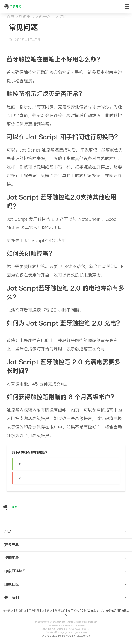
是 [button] (20, 464)
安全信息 (47, 610)
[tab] (66, 532)
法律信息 (8, 610)
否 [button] (20, 478)
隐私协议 (21, 610)
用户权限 (34, 610)
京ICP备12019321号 (51, 636)
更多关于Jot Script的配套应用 (36, 240)
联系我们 (60, 610)
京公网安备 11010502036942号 (76, 636)
